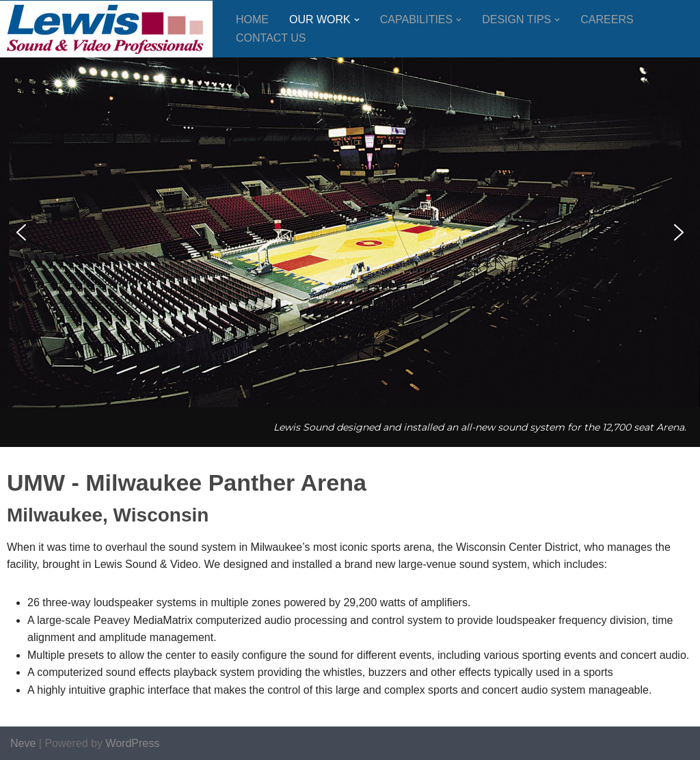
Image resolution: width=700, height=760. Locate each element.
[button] (357, 20)
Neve (23, 743)
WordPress (132, 743)
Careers (607, 19)
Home (252, 19)
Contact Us (271, 38)
